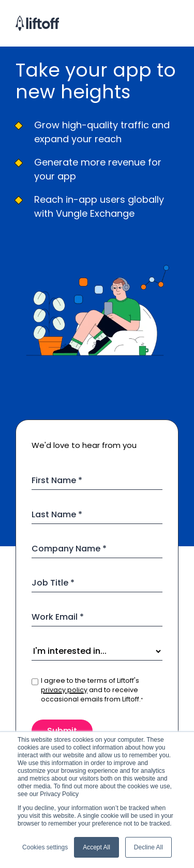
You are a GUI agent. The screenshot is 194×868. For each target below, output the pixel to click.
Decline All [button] (148, 847)
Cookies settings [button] (45, 847)
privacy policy (64, 690)
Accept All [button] (96, 847)
